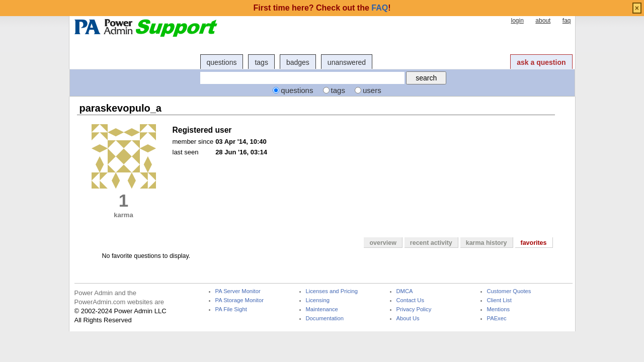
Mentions (499, 309)
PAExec (497, 319)
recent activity (431, 243)
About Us (408, 319)
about (543, 21)
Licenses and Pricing (332, 291)
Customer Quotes (509, 291)
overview (383, 243)
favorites (534, 243)
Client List (499, 300)
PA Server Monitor (238, 291)
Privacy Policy (414, 309)
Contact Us (411, 300)
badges (298, 62)
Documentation (325, 319)
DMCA (405, 291)
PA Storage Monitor (239, 300)
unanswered (347, 62)
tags (261, 62)
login (517, 21)
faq (567, 21)
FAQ (380, 8)
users (372, 90)
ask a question (541, 62)
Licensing (318, 300)
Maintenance (322, 309)
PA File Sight (231, 309)
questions (222, 62)
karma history (487, 243)
